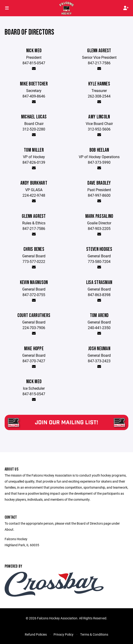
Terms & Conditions (94, 634)
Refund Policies (36, 634)
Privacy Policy (63, 634)
